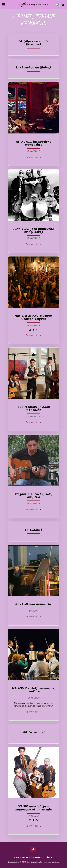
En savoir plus (33, 157)
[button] (3, 4)
